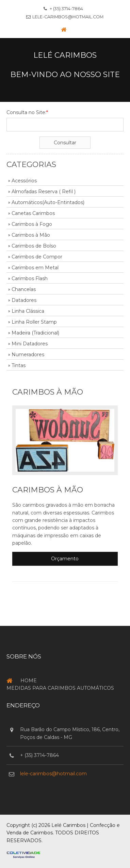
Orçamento (65, 559)
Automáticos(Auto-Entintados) (48, 202)
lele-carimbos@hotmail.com (68, 17)
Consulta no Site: (27, 112)
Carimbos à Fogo (32, 224)
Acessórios (24, 181)
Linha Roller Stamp (34, 322)
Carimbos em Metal (35, 268)
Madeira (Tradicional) (35, 333)
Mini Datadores (30, 344)
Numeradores (28, 355)
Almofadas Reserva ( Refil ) (44, 192)
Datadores (24, 300)
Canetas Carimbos (33, 213)
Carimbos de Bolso (34, 246)
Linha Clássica (28, 311)
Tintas (19, 365)
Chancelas (24, 289)
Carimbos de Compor (37, 257)
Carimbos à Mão (31, 235)
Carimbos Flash (30, 278)
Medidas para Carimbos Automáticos (60, 688)
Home (29, 681)
